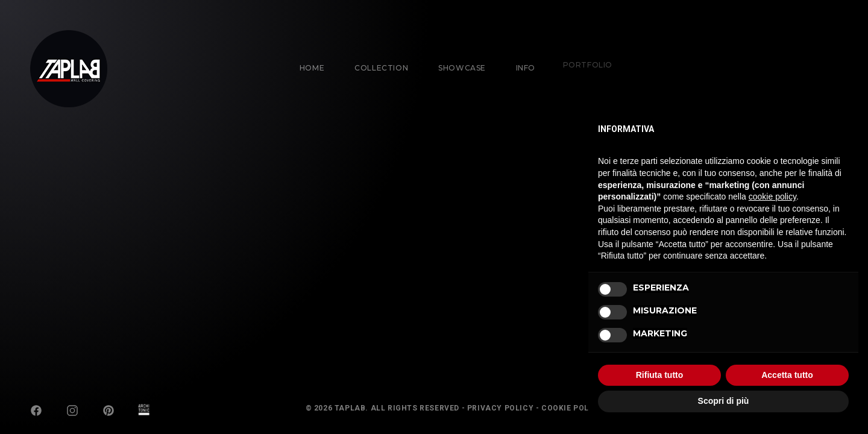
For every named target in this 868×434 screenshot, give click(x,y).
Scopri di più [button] (724, 401)
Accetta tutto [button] (787, 375)
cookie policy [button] (772, 197)
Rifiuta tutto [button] (660, 375)
